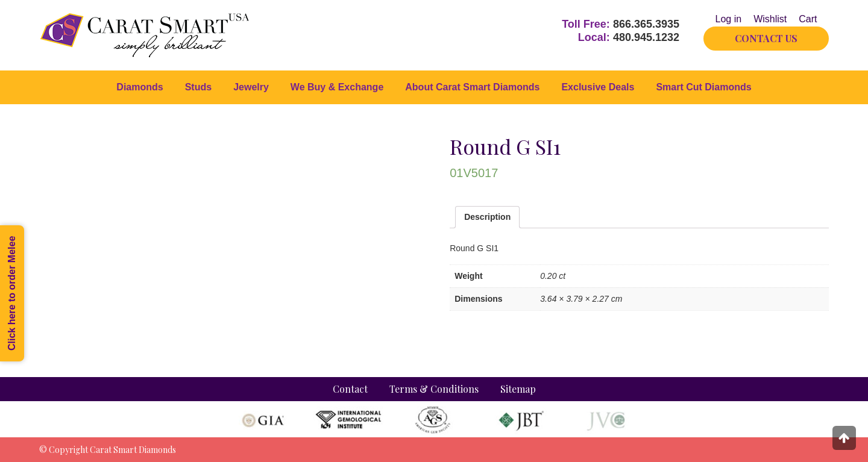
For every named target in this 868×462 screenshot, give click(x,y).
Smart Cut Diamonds (703, 87)
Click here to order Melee (12, 293)
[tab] (487, 217)
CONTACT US (766, 38)
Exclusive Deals (598, 87)
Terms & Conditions (434, 389)
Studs (198, 87)
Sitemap (518, 389)
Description (487, 217)
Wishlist (770, 19)
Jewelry (251, 87)
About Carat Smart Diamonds (472, 87)
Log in (729, 19)
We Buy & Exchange (337, 87)
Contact (350, 389)
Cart (808, 19)
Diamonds (140, 87)
